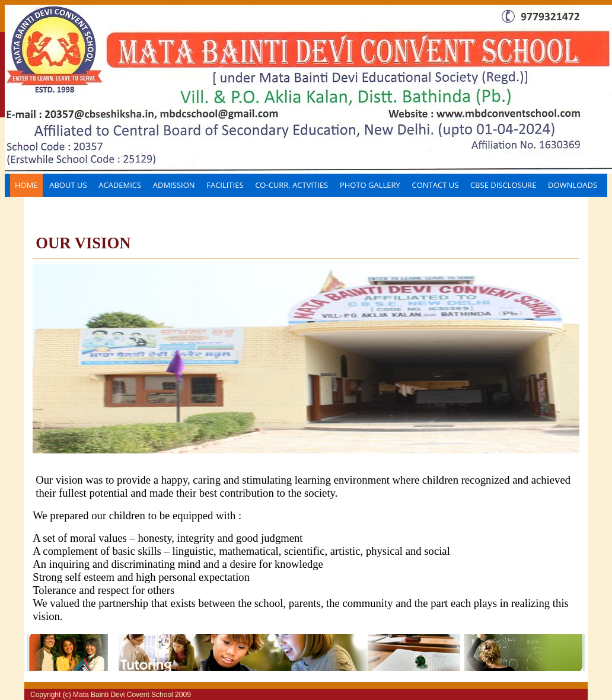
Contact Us (435, 185)
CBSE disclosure (503, 185)
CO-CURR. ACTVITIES (291, 185)
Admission (174, 185)
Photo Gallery (370, 185)
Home (26, 185)
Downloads (573, 185)
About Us (68, 185)
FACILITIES (225, 185)
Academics (120, 185)
